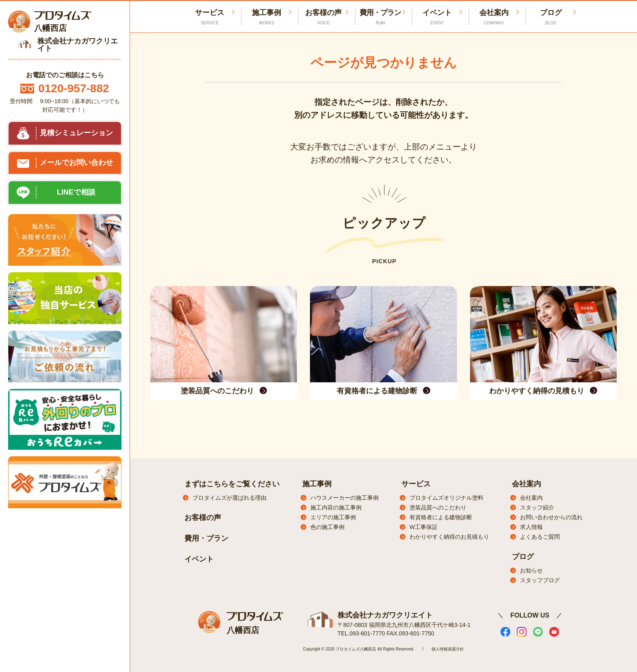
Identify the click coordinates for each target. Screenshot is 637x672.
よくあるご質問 (540, 537)
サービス (416, 484)
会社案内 (494, 17)
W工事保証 (424, 527)
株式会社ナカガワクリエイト (385, 615)
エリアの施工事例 (333, 517)
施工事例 (266, 17)
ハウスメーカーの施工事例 (344, 498)
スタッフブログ (540, 580)
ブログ (551, 17)
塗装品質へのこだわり (438, 507)
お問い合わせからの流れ (551, 517)
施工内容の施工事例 (336, 507)
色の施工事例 (327, 527)
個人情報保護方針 (448, 649)
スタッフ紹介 (537, 507)
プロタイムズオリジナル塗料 (446, 498)
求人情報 (531, 527)
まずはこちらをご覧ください (232, 484)
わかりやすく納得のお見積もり (449, 537)
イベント (437, 17)
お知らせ (531, 570)
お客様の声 (323, 17)
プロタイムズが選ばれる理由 (230, 498)
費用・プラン (380, 17)
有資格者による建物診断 (441, 517)
